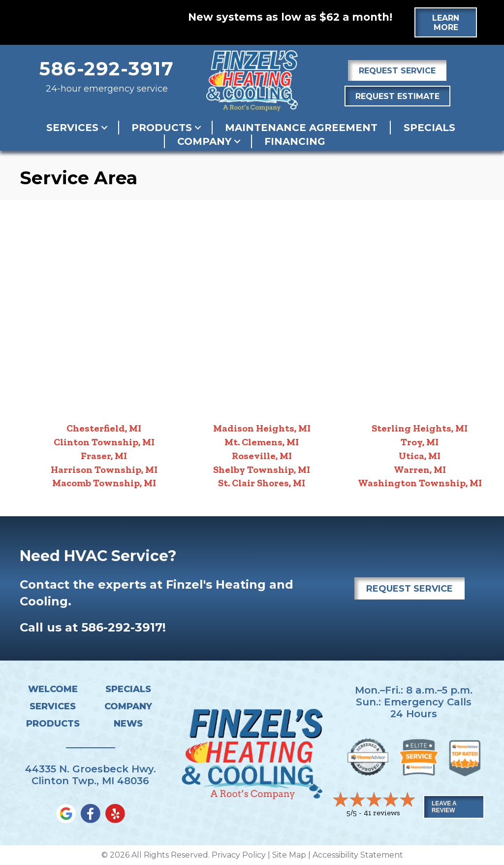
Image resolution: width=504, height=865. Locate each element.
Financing (295, 141)
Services (72, 128)
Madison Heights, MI (262, 428)
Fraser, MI (104, 456)
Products (162, 128)
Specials (429, 128)
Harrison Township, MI (104, 469)
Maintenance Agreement (301, 128)
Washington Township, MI (420, 483)
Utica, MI (420, 456)
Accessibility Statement (358, 855)
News (128, 724)
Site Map (289, 855)
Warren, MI (420, 469)
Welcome (53, 689)
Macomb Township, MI (104, 483)
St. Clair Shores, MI (262, 483)
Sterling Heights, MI (420, 428)
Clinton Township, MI (104, 442)
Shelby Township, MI (262, 469)
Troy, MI (420, 442)
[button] (104, 128)
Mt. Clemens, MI (262, 442)
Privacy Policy (239, 855)
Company (204, 141)
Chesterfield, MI (104, 428)
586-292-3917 (107, 69)
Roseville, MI (262, 456)
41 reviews (382, 813)
